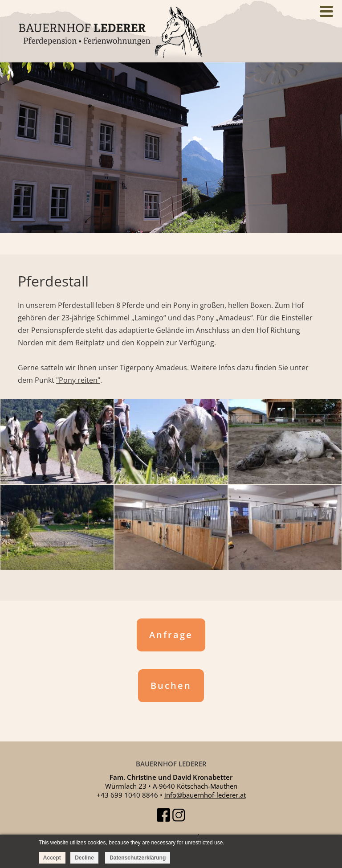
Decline (84, 858)
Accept (52, 858)
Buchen (171, 686)
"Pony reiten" (78, 380)
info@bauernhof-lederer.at (205, 795)
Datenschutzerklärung (138, 858)
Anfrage (171, 635)
